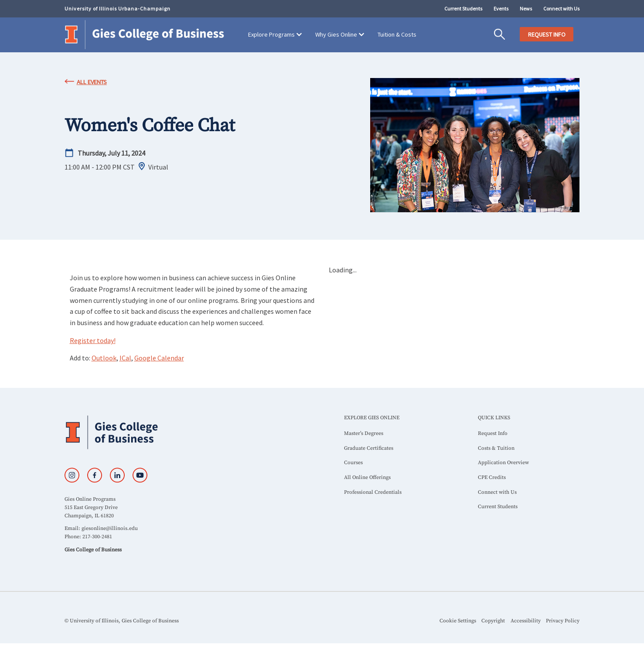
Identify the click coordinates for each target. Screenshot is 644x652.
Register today (93, 340)
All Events (92, 82)
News (526, 8)
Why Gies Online (336, 34)
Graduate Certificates (369, 448)
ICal (125, 358)
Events (501, 8)
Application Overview (503, 463)
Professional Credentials (373, 492)
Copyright (493, 621)
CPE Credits (492, 477)
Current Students (463, 8)
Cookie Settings (458, 621)
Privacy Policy (563, 621)
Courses (353, 463)
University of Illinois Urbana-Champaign (118, 8)
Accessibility (526, 621)
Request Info (493, 433)
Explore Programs (271, 34)
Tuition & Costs (397, 34)
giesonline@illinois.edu (110, 528)
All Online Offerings (367, 477)
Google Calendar (159, 358)
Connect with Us (561, 8)
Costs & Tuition (496, 448)
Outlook (104, 358)
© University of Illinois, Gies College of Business (122, 621)
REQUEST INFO (547, 34)
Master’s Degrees (364, 433)
